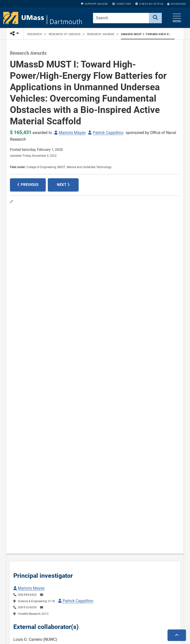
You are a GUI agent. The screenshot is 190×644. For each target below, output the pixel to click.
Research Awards (101, 34)
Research (35, 34)
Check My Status (149, 4)
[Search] (155, 18)
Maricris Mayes (72, 133)
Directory (122, 4)
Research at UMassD (65, 34)
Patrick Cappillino (108, 133)
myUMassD (177, 4)
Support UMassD (95, 4)
